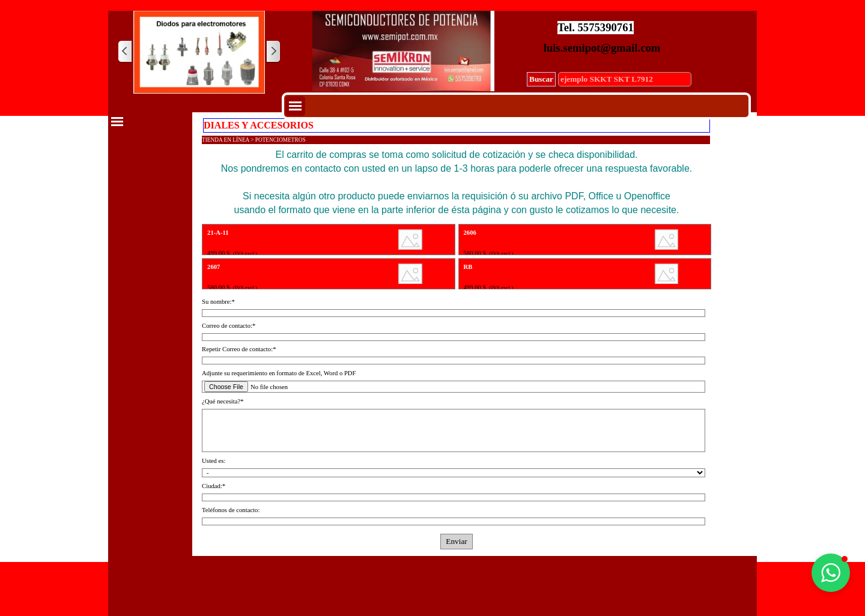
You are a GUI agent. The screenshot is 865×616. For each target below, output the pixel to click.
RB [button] (468, 267)
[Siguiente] (273, 52)
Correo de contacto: (229, 326)
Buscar (541, 79)
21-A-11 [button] (218, 233)
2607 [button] (214, 267)
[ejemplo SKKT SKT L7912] (625, 79)
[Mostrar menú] (295, 106)
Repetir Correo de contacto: (239, 349)
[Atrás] (126, 52)
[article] (328, 240)
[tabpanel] (457, 182)
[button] (831, 573)
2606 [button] (470, 233)
